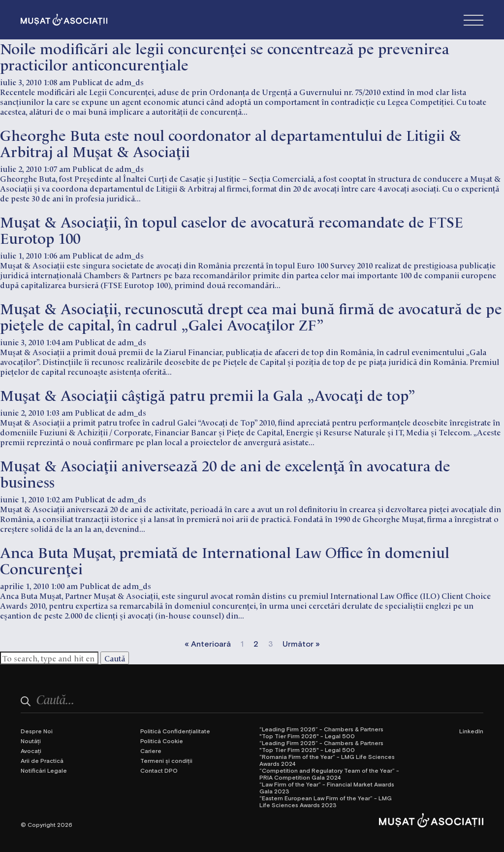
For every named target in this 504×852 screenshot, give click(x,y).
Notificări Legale (44, 770)
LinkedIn (471, 731)
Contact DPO (159, 770)
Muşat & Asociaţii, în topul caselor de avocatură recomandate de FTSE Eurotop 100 (232, 229)
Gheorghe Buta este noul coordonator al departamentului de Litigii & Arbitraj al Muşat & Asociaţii (231, 142)
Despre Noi (37, 731)
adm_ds (129, 82)
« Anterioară (208, 644)
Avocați (31, 751)
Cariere (151, 751)
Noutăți (31, 741)
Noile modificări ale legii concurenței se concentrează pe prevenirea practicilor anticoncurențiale (225, 56)
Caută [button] (115, 658)
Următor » (301, 644)
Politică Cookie (162, 741)
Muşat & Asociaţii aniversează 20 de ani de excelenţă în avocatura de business (225, 473)
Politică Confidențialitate (175, 731)
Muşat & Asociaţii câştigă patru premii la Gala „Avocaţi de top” (208, 394)
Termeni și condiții (166, 760)
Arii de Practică (42, 760)
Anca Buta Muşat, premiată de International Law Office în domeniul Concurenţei (225, 559)
